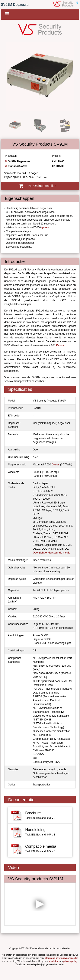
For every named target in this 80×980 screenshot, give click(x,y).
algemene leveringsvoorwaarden (62, 958)
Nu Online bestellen (40, 186)
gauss (45, 227)
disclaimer (55, 961)
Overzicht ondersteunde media (52, 553)
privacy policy (71, 961)
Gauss (60, 345)
